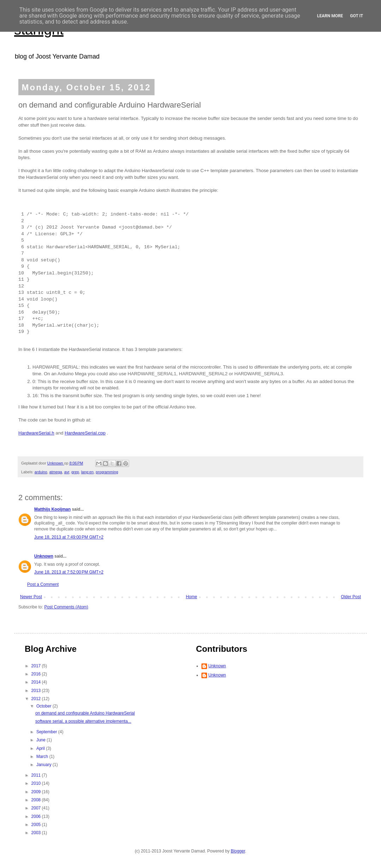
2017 (37, 666)
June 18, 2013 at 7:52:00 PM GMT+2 (69, 572)
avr (67, 472)
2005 (37, 825)
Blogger (238, 851)
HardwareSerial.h (36, 433)
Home (192, 597)
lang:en (87, 472)
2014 (37, 682)
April (41, 748)
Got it (356, 16)
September (47, 732)
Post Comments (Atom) (66, 607)
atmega (56, 472)
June (41, 740)
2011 (37, 775)
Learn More (330, 16)
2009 (37, 792)
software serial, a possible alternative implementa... (83, 721)
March (43, 757)
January (44, 765)
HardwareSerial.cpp (85, 433)
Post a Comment (43, 584)
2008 (37, 800)
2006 (37, 817)
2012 (37, 699)
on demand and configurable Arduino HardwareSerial (85, 713)
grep (75, 472)
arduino (41, 472)
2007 (37, 808)
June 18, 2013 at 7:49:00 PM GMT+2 (69, 537)
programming (107, 472)
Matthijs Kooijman (52, 509)
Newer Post (31, 597)
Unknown (44, 556)
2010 (37, 783)
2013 (37, 691)
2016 (37, 674)
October (44, 706)
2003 (37, 833)
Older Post (351, 597)
